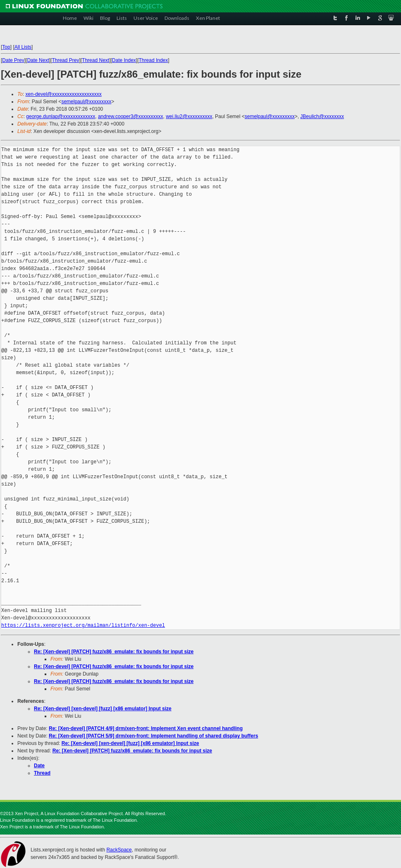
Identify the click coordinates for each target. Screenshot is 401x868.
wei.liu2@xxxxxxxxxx (189, 116)
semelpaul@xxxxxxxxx (86, 102)
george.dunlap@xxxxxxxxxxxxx (61, 116)
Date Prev (13, 60)
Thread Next (95, 60)
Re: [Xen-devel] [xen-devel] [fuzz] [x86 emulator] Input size (103, 709)
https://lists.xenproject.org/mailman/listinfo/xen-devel (83, 625)
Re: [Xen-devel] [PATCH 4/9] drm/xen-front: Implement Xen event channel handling (146, 728)
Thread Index (154, 60)
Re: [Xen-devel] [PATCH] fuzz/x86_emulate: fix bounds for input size (114, 652)
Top (6, 47)
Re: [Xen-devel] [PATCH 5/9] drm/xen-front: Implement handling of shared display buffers (153, 736)
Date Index (124, 60)
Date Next (38, 60)
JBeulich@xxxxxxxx (322, 116)
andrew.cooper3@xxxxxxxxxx (131, 116)
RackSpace (119, 850)
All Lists (23, 47)
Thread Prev (65, 60)
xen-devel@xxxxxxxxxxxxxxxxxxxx (64, 94)
